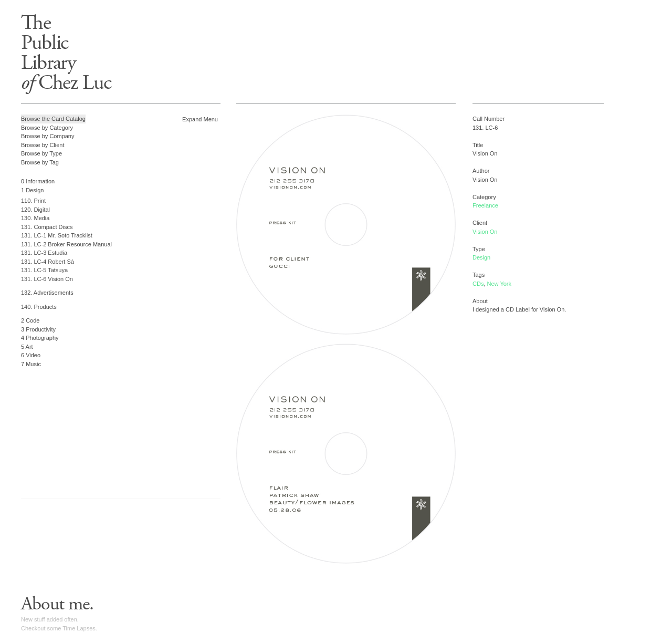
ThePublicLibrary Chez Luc (66, 53)
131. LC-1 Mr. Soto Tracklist (57, 235)
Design (481, 257)
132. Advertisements (47, 293)
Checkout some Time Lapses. (59, 628)
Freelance (485, 205)
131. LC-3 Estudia (44, 253)
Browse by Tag (40, 162)
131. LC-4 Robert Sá (48, 262)
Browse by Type (41, 153)
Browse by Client (43, 145)
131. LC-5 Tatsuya (44, 270)
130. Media (35, 218)
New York (499, 284)
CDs (478, 284)
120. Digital (35, 210)
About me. (57, 604)
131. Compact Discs (47, 227)
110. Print (33, 201)
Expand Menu (200, 119)
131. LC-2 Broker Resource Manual (66, 244)
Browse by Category (47, 128)
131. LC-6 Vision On (47, 279)
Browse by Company (48, 136)
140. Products (39, 307)
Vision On (485, 232)
